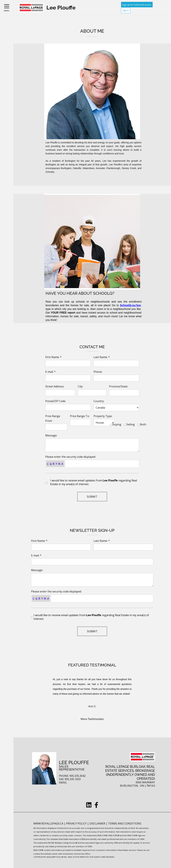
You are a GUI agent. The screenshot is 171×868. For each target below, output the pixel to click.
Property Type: (103, 416)
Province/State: (118, 386)
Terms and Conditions (125, 823)
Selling (131, 424)
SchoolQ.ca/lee (130, 305)
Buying (117, 424)
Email (63, 783)
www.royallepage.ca (48, 823)
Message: (51, 435)
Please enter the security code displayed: (70, 457)
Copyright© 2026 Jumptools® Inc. (50, 857)
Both (143, 424)
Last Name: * (102, 357)
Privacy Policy (77, 823)
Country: (99, 401)
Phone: (98, 372)
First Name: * (53, 357)
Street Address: (55, 386)
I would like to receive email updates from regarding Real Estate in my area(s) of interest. (94, 482)
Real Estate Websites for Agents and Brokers (91, 857)
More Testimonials (92, 719)
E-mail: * (50, 372)
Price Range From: (53, 418)
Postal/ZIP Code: (56, 401)
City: (80, 386)
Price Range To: (80, 416)
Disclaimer (98, 823)
